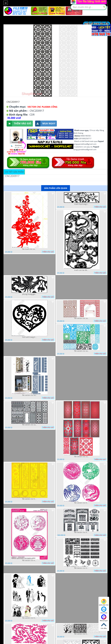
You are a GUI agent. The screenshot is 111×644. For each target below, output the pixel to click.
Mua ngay (45, 124)
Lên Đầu (104, 626)
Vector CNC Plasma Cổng (42, 107)
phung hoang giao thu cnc (29, 294)
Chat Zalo (104, 610)
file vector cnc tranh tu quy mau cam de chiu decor (29, 499)
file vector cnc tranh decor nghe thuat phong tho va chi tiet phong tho (82, 568)
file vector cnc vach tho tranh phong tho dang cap (82, 318)
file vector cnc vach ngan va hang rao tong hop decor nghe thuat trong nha (82, 351)
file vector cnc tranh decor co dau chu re (29, 618)
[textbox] (89, 7)
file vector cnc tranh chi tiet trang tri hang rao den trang (82, 634)
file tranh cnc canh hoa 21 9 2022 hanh (29, 249)
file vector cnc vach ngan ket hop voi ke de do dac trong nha (29, 395)
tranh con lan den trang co (82, 270)
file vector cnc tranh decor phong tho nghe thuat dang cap (82, 532)
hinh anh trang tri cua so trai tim (29, 337)
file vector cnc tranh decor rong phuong (82, 503)
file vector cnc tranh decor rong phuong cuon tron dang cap (29, 560)
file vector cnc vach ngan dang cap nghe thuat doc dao (82, 457)
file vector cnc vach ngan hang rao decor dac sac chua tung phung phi (29, 425)
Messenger (104, 618)
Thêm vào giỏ (19, 124)
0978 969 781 (104, 602)
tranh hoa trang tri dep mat (82, 204)
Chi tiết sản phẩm (14, 172)
